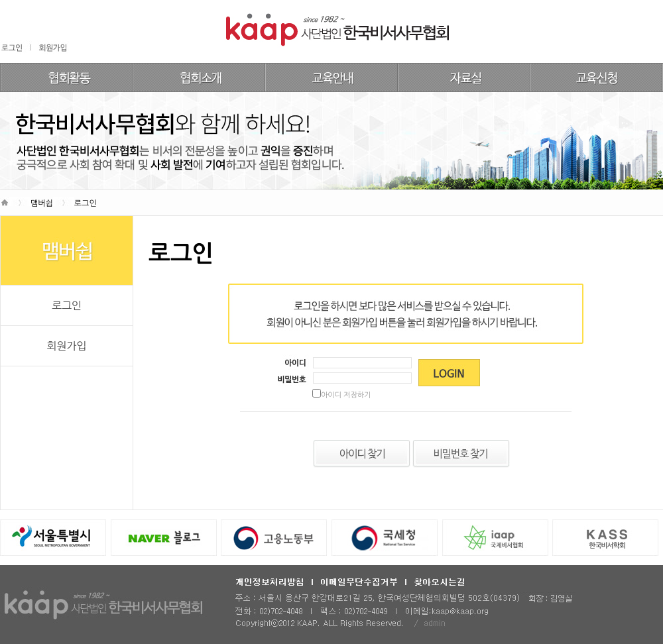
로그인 (67, 305)
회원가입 (66, 346)
